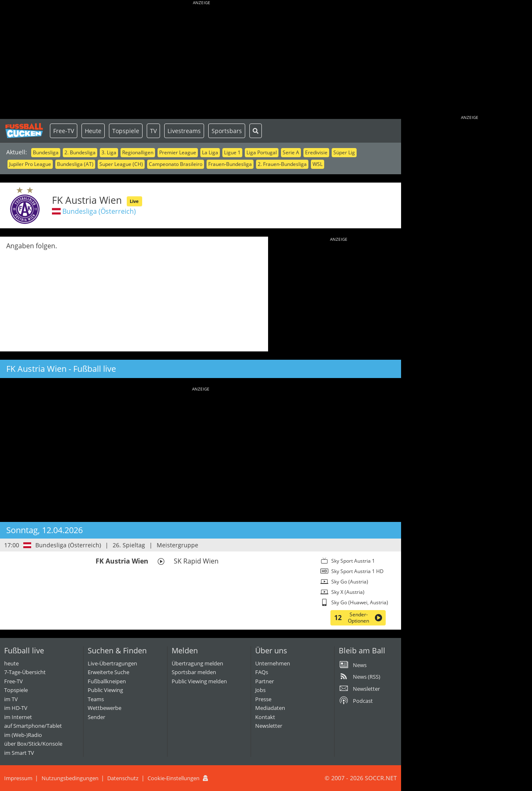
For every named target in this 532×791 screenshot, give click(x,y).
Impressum (18, 778)
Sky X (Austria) (348, 592)
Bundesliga (46, 152)
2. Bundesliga (80, 152)
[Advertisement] (202, 60)
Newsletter (269, 726)
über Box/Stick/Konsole (33, 744)
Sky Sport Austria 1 (353, 561)
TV (153, 131)
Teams (96, 699)
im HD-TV (16, 708)
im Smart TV (19, 753)
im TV (11, 699)
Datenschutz (123, 778)
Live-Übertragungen (112, 663)
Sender (96, 717)
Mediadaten (270, 708)
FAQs (262, 672)
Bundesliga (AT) (75, 164)
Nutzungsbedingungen (70, 778)
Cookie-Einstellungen (174, 778)
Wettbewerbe (105, 708)
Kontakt (265, 717)
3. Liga (109, 152)
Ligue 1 (232, 152)
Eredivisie (316, 152)
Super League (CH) (121, 164)
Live (134, 201)
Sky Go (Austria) (350, 582)
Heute (93, 131)
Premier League (178, 152)
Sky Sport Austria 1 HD (357, 571)
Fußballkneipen (107, 681)
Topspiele (126, 131)
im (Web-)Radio (23, 735)
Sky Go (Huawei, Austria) (360, 602)
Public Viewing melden (199, 681)
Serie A (291, 152)
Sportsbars (227, 131)
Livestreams (184, 131)
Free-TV (64, 131)
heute (11, 663)
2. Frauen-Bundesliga (282, 164)
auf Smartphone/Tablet (33, 726)
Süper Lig (344, 152)
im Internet (18, 717)
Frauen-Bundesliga (230, 164)
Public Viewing (105, 690)
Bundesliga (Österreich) (99, 211)
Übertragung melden (197, 663)
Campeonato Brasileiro (176, 164)
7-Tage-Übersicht (25, 672)
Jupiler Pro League (30, 164)
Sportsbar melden (194, 672)
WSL (318, 164)
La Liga (210, 152)
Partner (265, 681)
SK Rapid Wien (196, 561)
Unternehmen (273, 663)
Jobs (260, 690)
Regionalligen (138, 152)
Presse (263, 699)
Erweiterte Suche (108, 672)
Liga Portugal (262, 152)
